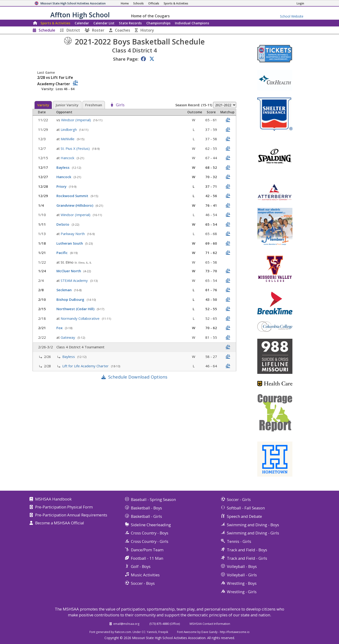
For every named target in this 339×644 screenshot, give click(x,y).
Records (130, 23)
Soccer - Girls (239, 499)
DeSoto (63, 224)
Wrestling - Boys (242, 583)
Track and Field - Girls (247, 558)
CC (144, 632)
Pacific (63, 253)
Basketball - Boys (146, 508)
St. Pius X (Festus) (76, 148)
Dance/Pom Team (147, 550)
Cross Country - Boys (150, 533)
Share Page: (126, 59)
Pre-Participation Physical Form (64, 507)
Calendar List (104, 23)
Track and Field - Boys (247, 550)
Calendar (82, 23)
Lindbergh (69, 129)
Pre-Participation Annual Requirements (71, 515)
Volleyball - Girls (242, 575)
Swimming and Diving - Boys (253, 525)
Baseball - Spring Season (153, 499)
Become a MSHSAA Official (60, 523)
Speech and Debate (244, 516)
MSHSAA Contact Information (210, 624)
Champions (192, 23)
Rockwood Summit (73, 196)
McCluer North (69, 271)
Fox (60, 328)
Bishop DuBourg (71, 299)
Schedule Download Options (138, 377)
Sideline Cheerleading (151, 525)
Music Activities (145, 575)
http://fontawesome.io (235, 632)
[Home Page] (125, 3)
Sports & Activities (55, 23)
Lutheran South (70, 243)
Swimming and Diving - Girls (253, 533)
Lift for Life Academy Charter (86, 366)
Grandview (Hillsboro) (75, 205)
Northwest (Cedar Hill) (76, 309)
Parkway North (73, 234)
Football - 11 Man (147, 558)
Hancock (68, 158)
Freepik (163, 632)
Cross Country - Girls (150, 541)
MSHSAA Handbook (53, 499)
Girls (120, 105)
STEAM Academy (75, 280)
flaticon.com (123, 632)
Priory (62, 186)
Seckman (64, 290)
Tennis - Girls (239, 541)
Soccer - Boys (143, 583)
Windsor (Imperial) (76, 120)
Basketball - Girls (146, 516)
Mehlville (68, 139)
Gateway (68, 337)
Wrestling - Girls (242, 592)
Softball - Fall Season (246, 508)
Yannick (152, 632)
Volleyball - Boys (242, 566)
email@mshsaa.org (126, 624)
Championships (158, 23)
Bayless (63, 167)
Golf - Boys (141, 566)
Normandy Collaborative (81, 318)
